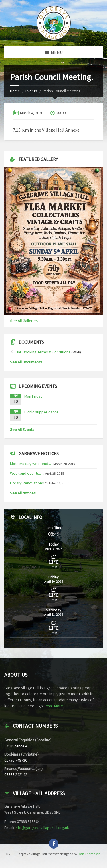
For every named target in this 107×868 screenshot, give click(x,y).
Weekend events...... (27, 473)
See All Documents (26, 362)
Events (31, 91)
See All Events (22, 429)
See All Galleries (24, 321)
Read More (54, 706)
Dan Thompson (89, 854)
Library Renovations (27, 483)
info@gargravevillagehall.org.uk (42, 828)
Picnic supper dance (42, 412)
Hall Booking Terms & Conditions (43, 352)
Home (15, 91)
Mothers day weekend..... (31, 464)
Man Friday (33, 396)
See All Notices (23, 493)
